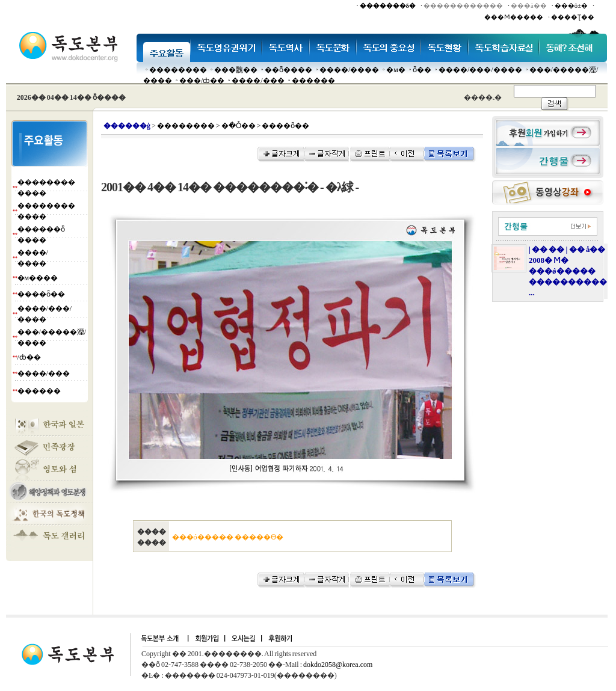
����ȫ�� (41, 294)
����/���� (349, 70)
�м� (396, 70)
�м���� (38, 278)
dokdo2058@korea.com (338, 665)
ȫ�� (422, 70)
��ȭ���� (288, 70)
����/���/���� (480, 70)
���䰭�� (236, 70)
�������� (178, 70)
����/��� (258, 81)
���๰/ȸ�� (202, 81)
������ (313, 81)
